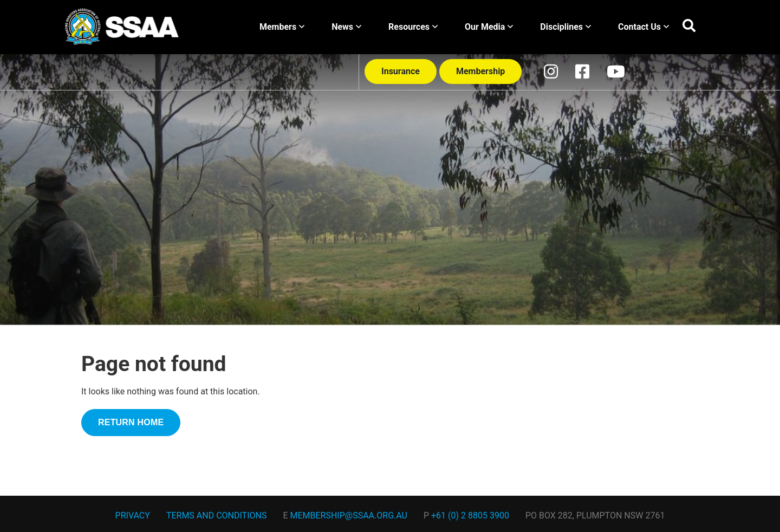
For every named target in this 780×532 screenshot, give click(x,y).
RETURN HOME (131, 422)
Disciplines (565, 27)
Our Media (489, 27)
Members (282, 27)
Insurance (401, 71)
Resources (413, 27)
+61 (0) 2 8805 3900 (470, 515)
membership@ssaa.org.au (349, 515)
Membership (480, 71)
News (346, 27)
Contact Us (643, 27)
